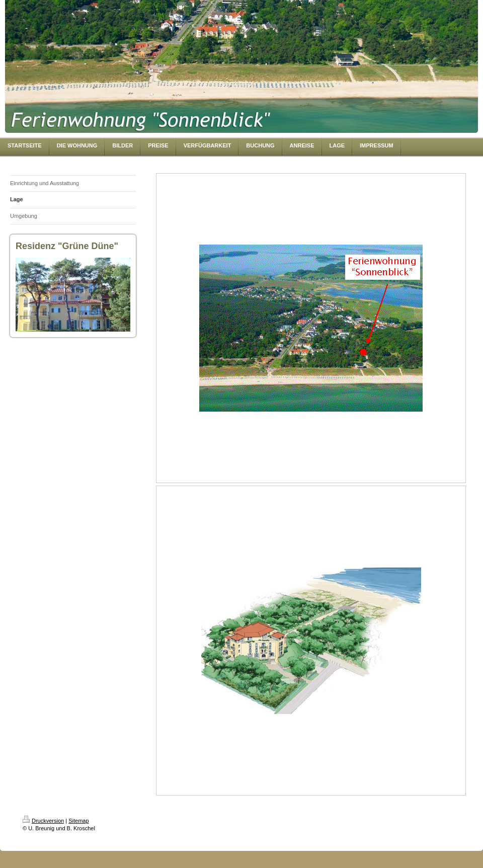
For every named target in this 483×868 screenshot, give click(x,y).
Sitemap (78, 821)
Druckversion (43, 821)
